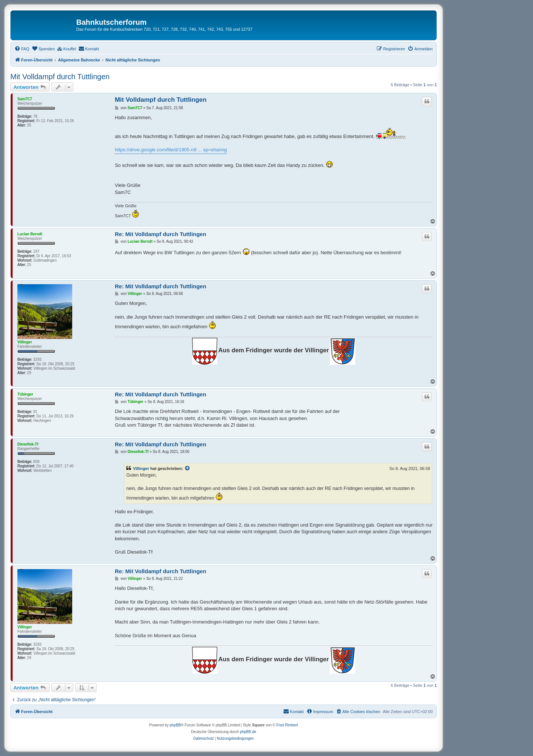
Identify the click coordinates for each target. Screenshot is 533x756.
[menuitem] (22, 49)
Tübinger (25, 394)
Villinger (25, 342)
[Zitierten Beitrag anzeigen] (188, 468)
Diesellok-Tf (28, 444)
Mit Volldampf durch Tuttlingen (60, 77)
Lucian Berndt (30, 234)
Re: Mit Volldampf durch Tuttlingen (160, 234)
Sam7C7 (25, 99)
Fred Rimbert (287, 725)
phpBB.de (248, 732)
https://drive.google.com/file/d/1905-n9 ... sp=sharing (171, 150)
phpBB (175, 725)
